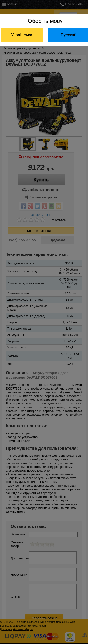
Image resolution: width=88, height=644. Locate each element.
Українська (22, 35)
